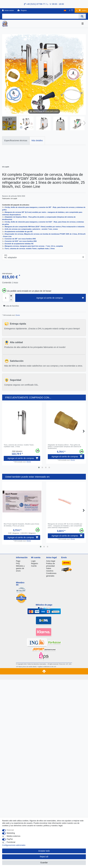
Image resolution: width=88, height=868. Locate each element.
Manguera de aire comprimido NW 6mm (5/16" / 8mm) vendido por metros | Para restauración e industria (45, 227)
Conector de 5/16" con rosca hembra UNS (21, 241)
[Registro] (22, 10)
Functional (11, 842)
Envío (18, 315)
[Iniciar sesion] (8, 10)
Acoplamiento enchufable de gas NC (19, 231)
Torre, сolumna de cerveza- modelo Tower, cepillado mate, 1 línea (30, 249)
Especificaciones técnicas (16, 140)
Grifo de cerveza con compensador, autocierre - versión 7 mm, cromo (31, 229)
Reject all (44, 857)
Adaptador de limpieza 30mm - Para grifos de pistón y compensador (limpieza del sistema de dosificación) (65, 447)
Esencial (10, 830)
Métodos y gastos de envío (20, 568)
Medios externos (14, 836)
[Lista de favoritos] (71, 10)
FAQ (18, 563)
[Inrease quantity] (11, 296)
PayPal (10, 839)
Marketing (11, 833)
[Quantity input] (6, 298)
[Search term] (40, 16)
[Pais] (65, 10)
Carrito (34, 566)
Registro (34, 563)
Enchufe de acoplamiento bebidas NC (19, 244)
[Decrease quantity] (11, 300)
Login (33, 561)
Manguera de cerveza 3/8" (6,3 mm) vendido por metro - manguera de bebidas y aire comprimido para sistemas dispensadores (65, 526)
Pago (18, 561)
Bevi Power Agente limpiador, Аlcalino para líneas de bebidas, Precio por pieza (21, 525)
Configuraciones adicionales (14, 845)
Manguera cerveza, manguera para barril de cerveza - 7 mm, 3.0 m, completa (34, 246)
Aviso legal (51, 561)
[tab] (16, 141)
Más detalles (37, 140)
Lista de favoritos (11, 306)
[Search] (82, 16)
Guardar (44, 863)
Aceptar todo (44, 851)
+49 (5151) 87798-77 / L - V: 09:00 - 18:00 (44, 4)
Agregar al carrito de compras (60, 298)
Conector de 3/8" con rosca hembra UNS (20, 239)
